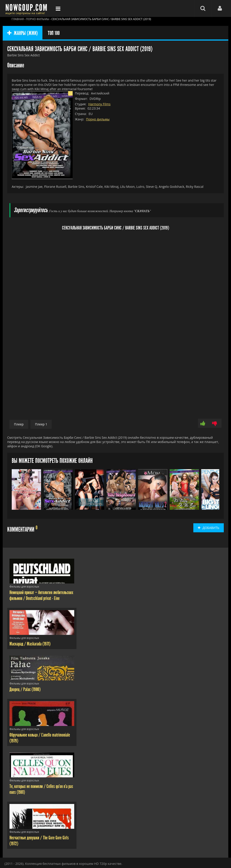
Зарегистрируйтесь (31, 210)
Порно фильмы (98, 119)
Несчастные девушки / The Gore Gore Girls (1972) (39, 841)
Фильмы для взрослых (24, 587)
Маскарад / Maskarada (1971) (30, 644)
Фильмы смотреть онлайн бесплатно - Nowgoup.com (28, 8)
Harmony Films (99, 104)
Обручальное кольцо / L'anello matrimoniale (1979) (40, 738)
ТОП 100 (54, 33)
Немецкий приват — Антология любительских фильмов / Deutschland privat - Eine (41, 595)
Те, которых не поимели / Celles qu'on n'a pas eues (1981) (41, 789)
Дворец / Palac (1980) (25, 689)
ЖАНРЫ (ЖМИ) (23, 33)
